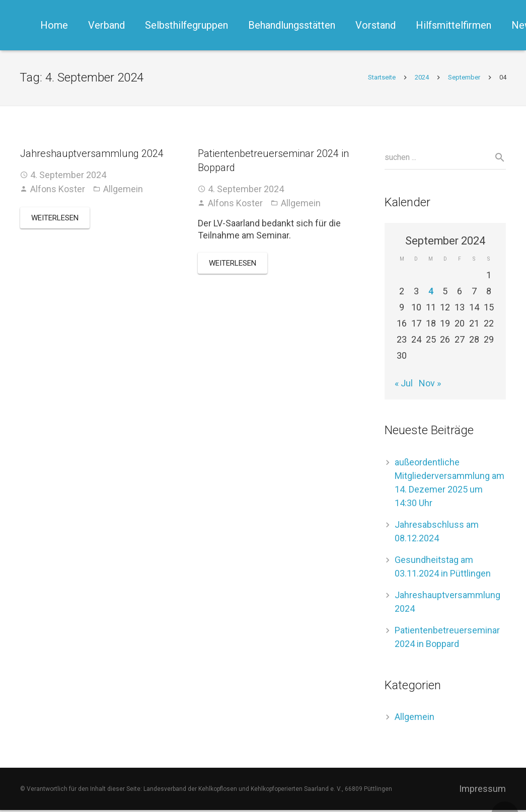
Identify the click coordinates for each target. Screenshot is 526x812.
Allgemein (123, 190)
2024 (421, 79)
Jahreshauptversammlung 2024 (92, 155)
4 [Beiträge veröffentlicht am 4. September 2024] (431, 293)
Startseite (381, 79)
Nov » (430, 385)
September (464, 79)
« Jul (404, 385)
